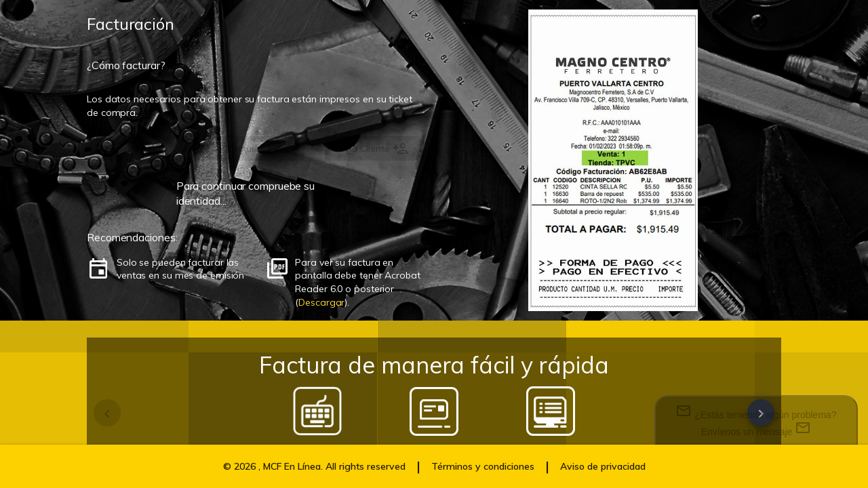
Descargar (321, 302)
